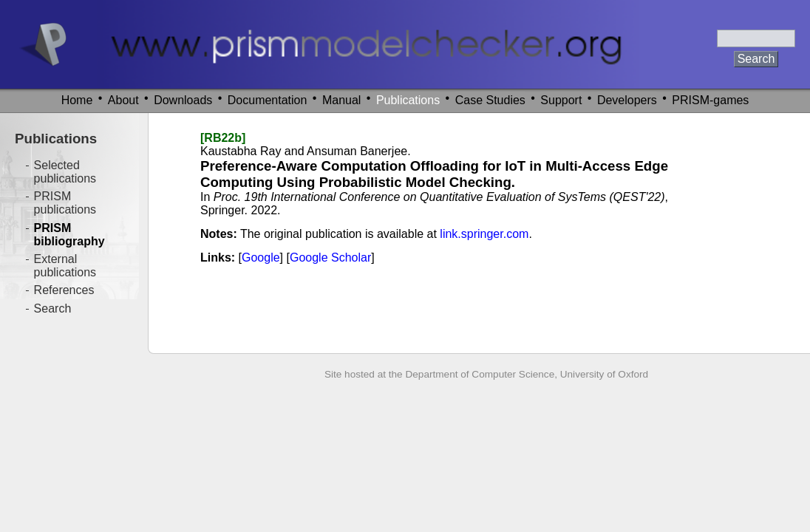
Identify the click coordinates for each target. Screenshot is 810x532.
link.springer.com (484, 234)
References (64, 290)
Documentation (268, 100)
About (123, 100)
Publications (408, 100)
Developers (627, 100)
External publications (65, 266)
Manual (341, 100)
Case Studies (490, 100)
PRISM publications (65, 203)
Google (261, 258)
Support (561, 100)
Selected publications (65, 172)
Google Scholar (330, 258)
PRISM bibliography (69, 235)
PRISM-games (710, 100)
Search (53, 308)
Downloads (183, 100)
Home (77, 100)
